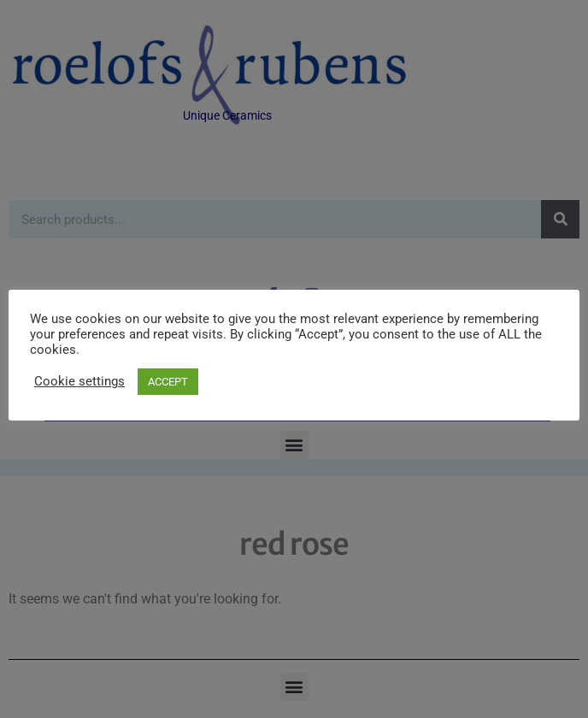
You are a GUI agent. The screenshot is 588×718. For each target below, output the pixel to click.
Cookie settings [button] (79, 381)
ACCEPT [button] (168, 382)
